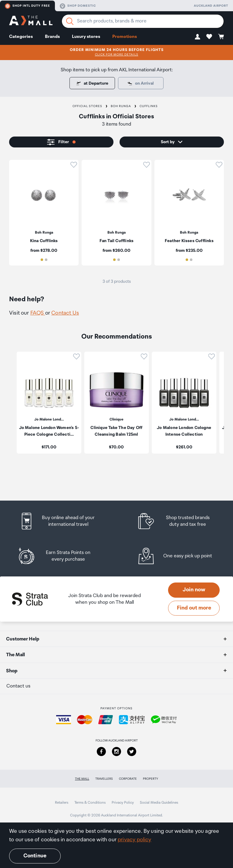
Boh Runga (121, 106)
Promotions (125, 37)
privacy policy (135, 840)
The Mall (82, 779)
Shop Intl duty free (27, 6)
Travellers (104, 779)
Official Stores (87, 106)
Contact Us (65, 313)
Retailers (62, 803)
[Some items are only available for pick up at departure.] (141, 83)
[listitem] (44, 213)
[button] (198, 37)
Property (150, 779)
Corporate (128, 779)
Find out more (194, 608)
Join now (194, 590)
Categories (21, 37)
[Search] (70, 21)
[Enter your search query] (143, 21)
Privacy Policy (123, 803)
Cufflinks (149, 106)
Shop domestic (78, 6)
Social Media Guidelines (159, 803)
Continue (35, 856)
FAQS (38, 313)
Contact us (18, 686)
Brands (52, 37)
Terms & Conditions (90, 803)
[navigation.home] (31, 21)
